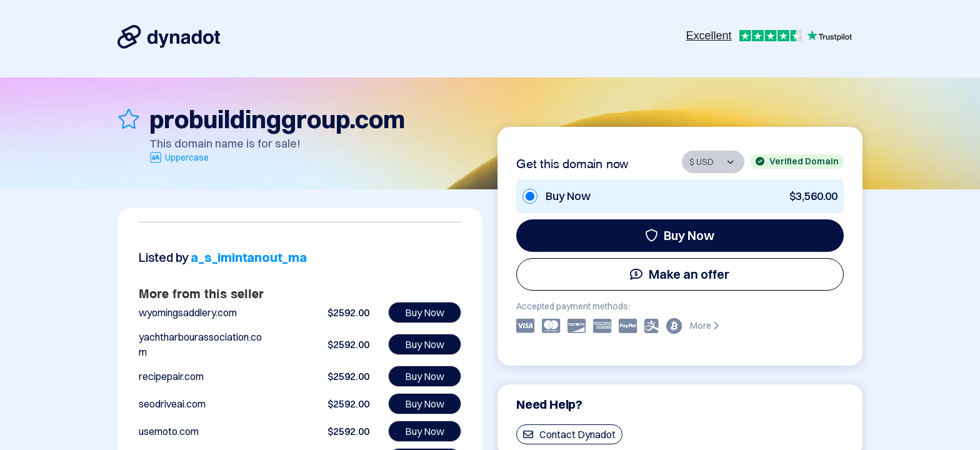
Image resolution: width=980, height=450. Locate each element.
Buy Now (680, 235)
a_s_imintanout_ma (249, 257)
